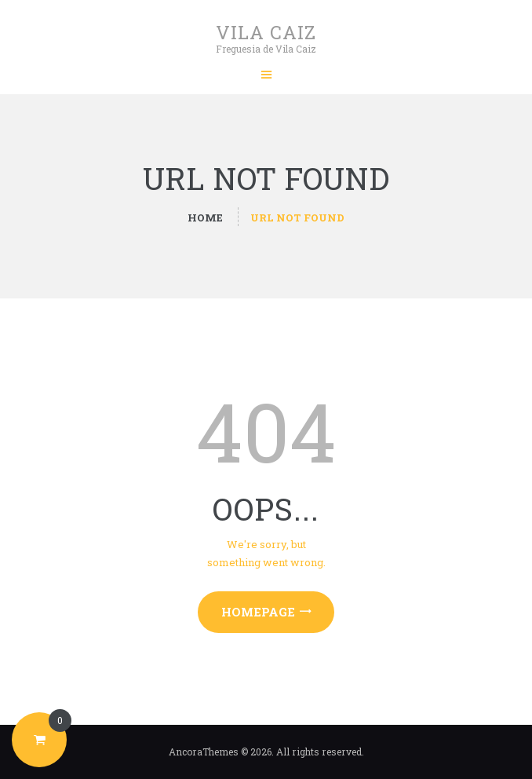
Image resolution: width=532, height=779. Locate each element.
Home (205, 218)
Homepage (258, 612)
